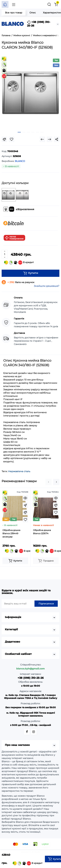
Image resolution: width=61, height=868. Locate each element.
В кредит (19, 263)
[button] (48, 482)
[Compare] (4, 139)
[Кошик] (56, 4)
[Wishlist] (12, 139)
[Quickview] (25, 498)
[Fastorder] (25, 505)
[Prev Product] (42, 139)
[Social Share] (57, 139)
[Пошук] (49, 4)
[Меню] (14, 4)
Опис (33, 13)
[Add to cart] (15, 561)
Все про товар (14, 13)
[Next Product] (49, 139)
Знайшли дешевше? (47, 286)
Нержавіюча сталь (19, 471)
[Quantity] (5, 254)
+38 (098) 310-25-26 (39, 24)
